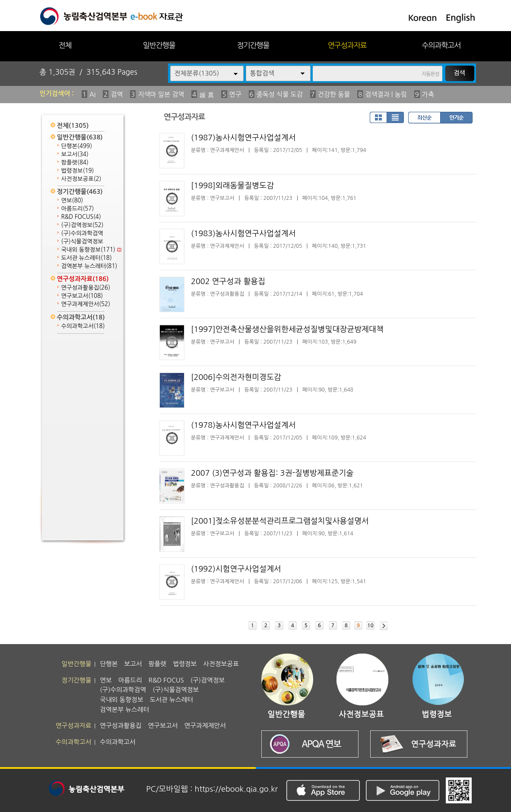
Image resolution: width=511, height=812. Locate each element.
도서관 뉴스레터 (87, 258)
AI (93, 94)
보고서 (75, 154)
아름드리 (78, 209)
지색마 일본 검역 (161, 94)
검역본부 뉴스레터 (89, 266)
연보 (72, 201)
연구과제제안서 (86, 304)
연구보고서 (82, 296)
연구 (235, 94)
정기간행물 (253, 45)
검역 (117, 94)
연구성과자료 (347, 45)
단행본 (77, 146)
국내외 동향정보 (91, 250)
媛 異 (206, 95)
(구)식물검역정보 (82, 242)
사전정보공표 (81, 179)
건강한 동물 (334, 94)
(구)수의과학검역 (82, 233)
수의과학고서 (441, 45)
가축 (428, 94)
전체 (65, 45)
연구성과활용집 (86, 288)
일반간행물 (159, 45)
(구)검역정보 (83, 225)
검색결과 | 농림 (386, 94)
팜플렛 (75, 163)
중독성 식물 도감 (280, 94)
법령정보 (78, 171)
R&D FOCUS (81, 217)
